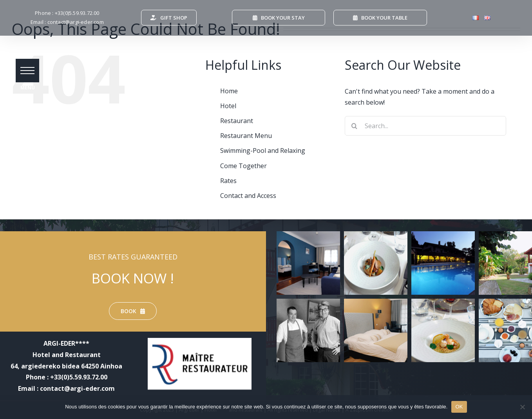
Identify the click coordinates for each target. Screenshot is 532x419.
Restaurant (237, 121)
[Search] (355, 126)
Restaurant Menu (246, 136)
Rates (228, 181)
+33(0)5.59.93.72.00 (77, 13)
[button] (27, 71)
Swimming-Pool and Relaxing (263, 151)
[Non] (522, 407)
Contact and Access (248, 196)
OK (459, 407)
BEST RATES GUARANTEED (133, 257)
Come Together (243, 166)
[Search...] (426, 126)
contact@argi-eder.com (76, 22)
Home (229, 91)
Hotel (228, 106)
